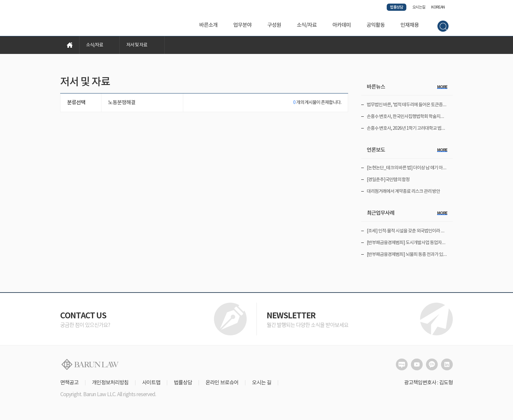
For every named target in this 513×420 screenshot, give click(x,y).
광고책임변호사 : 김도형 (428, 383)
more (442, 87)
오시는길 (419, 7)
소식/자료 (307, 25)
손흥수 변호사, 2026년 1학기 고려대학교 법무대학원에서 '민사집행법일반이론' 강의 (439, 128)
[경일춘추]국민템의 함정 (388, 180)
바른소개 (208, 25)
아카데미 (342, 25)
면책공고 (69, 383)
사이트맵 (151, 383)
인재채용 (410, 25)
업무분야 (242, 25)
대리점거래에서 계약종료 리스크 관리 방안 (403, 192)
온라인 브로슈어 (222, 383)
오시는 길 (262, 383)
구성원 (274, 25)
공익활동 (376, 25)
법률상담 (397, 7)
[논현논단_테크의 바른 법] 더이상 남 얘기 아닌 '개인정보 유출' (420, 168)
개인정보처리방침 (110, 383)
